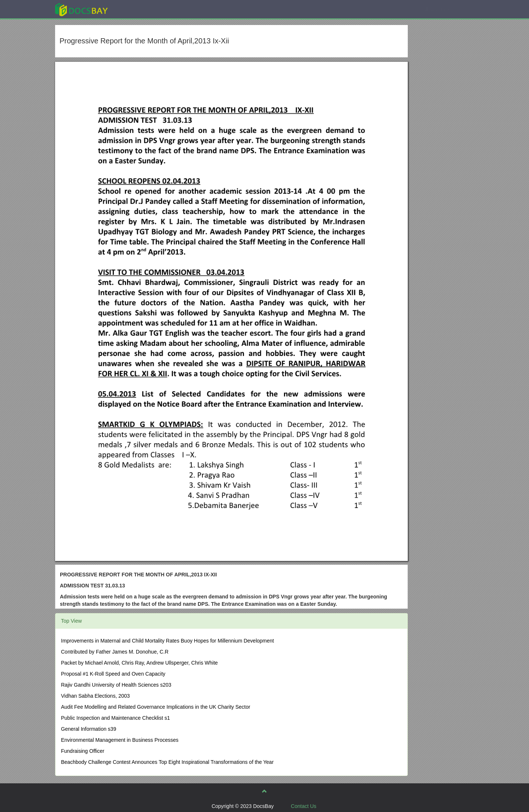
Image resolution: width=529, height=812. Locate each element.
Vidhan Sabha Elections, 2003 (95, 696)
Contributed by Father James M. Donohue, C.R (115, 652)
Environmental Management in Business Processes (120, 740)
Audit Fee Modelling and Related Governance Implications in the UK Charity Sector (156, 707)
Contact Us (304, 806)
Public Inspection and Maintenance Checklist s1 (116, 718)
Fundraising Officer (83, 751)
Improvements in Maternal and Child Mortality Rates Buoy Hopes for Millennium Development (168, 641)
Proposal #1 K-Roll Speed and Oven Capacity (113, 674)
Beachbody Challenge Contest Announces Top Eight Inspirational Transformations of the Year (167, 762)
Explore (136, 9)
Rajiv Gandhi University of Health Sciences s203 (116, 685)
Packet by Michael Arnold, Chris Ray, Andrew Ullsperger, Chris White (139, 663)
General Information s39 (89, 729)
